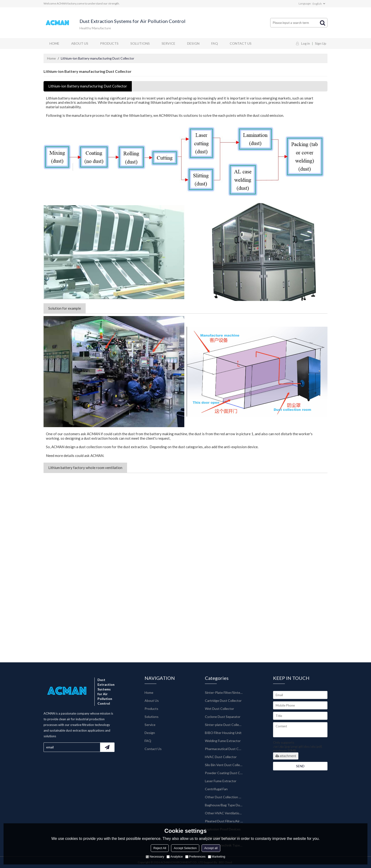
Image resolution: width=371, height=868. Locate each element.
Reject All (160, 848)
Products (109, 43)
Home (54, 43)
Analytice (175, 857)
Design (193, 43)
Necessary (155, 857)
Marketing (217, 857)
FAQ (215, 43)
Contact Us (241, 43)
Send (300, 766)
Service (168, 43)
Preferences (195, 857)
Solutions (140, 43)
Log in (306, 43)
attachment (286, 756)
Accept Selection (185, 848)
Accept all (211, 848)
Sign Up (321, 43)
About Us (80, 43)
